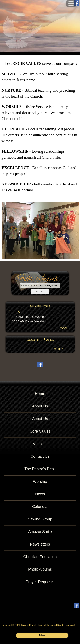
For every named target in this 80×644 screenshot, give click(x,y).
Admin (42, 635)
